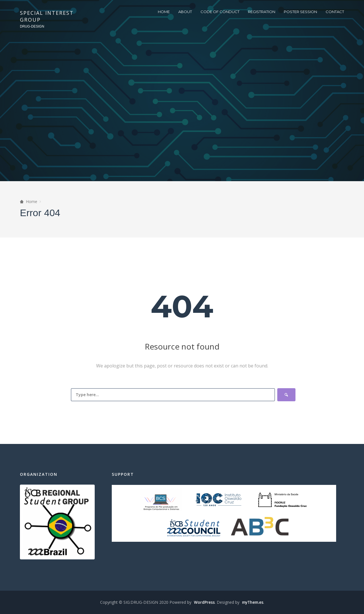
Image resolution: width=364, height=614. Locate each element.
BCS (161, 500)
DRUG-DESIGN (32, 26)
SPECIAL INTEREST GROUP (47, 16)
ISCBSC (194, 528)
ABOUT (185, 12)
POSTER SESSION (300, 12)
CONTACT (335, 12)
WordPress (203, 602)
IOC (218, 500)
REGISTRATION (262, 12)
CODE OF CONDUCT (220, 12)
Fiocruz (282, 500)
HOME (164, 12)
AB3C (260, 528)
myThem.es (253, 602)
